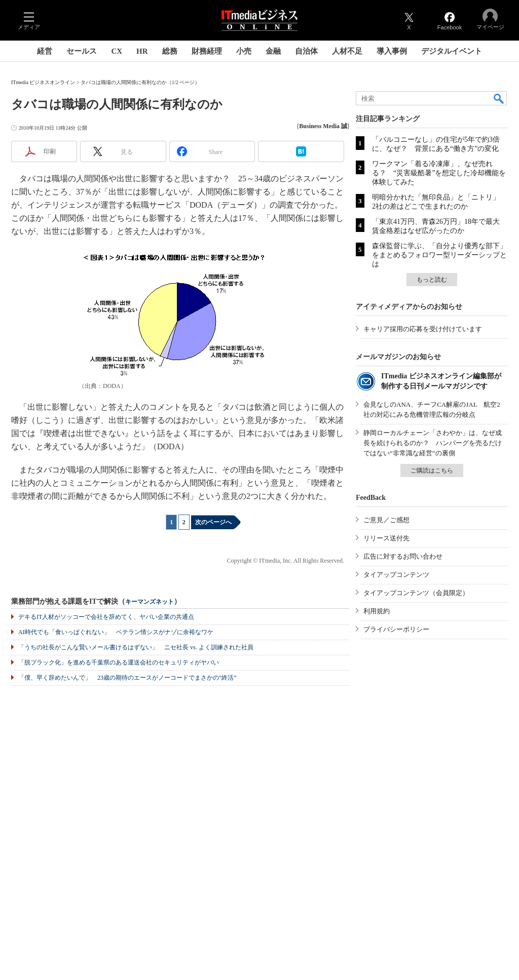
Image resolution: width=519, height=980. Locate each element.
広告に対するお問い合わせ (403, 556)
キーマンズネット (150, 602)
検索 (499, 98)
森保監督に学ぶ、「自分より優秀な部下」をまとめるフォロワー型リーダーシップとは (439, 255)
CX (117, 51)
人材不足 (347, 51)
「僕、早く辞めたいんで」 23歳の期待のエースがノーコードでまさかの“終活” (127, 678)
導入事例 (392, 51)
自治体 (306, 51)
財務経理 (207, 51)
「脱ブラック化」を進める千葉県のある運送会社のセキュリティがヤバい (119, 662)
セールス (82, 51)
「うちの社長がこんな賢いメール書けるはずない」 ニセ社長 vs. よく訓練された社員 (136, 647)
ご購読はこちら (432, 471)
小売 (244, 51)
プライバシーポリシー (396, 629)
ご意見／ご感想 (386, 520)
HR (142, 51)
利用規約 (377, 611)
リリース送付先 (386, 538)
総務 (170, 51)
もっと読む (432, 280)
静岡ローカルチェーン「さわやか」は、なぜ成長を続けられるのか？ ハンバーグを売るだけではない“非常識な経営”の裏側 (433, 443)
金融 (273, 51)
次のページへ (213, 522)
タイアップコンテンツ (396, 575)
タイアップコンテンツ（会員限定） (416, 593)
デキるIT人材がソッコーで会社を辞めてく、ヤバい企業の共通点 (106, 617)
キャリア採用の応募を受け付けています (423, 329)
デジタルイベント (452, 51)
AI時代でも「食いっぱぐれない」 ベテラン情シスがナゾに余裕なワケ (116, 632)
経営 (45, 51)
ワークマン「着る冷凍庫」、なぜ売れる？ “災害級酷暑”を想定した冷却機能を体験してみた (439, 173)
